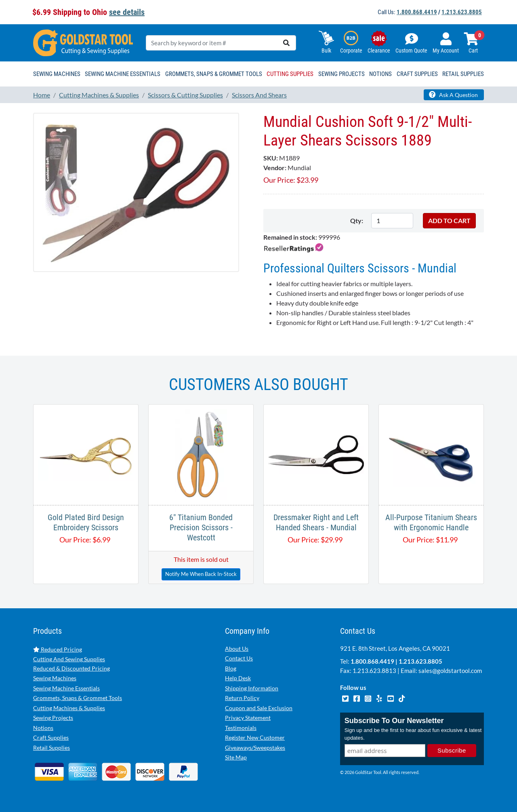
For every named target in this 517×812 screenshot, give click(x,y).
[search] (286, 43)
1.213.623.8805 (462, 12)
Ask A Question (453, 95)
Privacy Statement (248, 718)
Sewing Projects (53, 718)
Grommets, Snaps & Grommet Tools (78, 698)
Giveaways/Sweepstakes (255, 748)
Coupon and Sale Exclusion (259, 708)
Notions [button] (380, 74)
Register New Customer (255, 737)
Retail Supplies (51, 748)
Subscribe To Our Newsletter (394, 721)
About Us (237, 649)
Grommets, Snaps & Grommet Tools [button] (214, 74)
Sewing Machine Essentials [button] (123, 74)
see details (127, 12)
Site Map (236, 757)
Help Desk (238, 678)
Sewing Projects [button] (342, 74)
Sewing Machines (55, 678)
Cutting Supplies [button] (290, 74)
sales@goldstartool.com (450, 671)
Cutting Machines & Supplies (69, 708)
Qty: (357, 220)
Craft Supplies (51, 737)
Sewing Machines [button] (57, 74)
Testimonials (241, 728)
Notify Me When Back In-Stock (201, 574)
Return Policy (242, 698)
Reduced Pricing (58, 649)
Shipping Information (252, 688)
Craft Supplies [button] (417, 74)
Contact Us (239, 658)
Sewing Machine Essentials (66, 688)
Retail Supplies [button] (463, 74)
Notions (43, 728)
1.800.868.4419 (417, 12)
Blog (231, 668)
